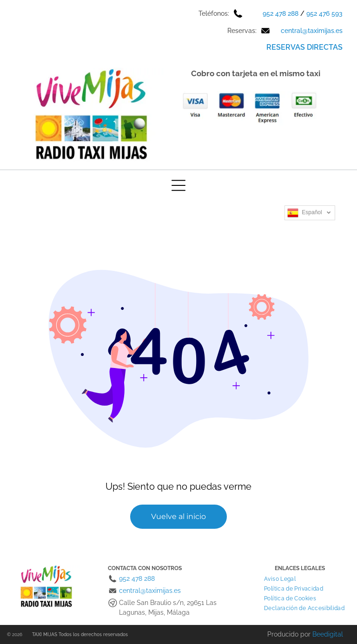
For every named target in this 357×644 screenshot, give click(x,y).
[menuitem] (280, 579)
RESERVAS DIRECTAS (304, 47)
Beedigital (328, 634)
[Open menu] (178, 185)
